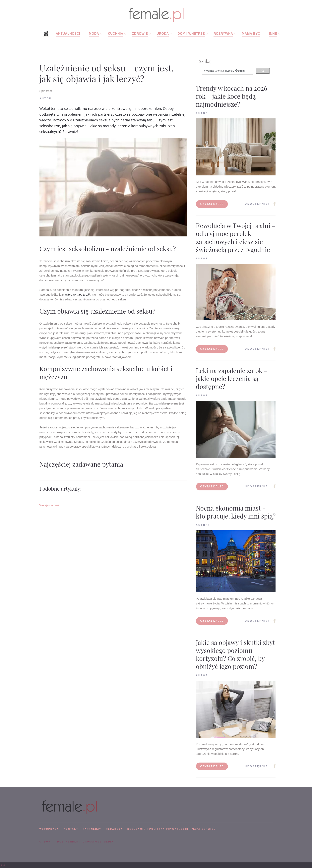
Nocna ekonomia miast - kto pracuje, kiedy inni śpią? (236, 512)
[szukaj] (227, 71)
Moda (94, 34)
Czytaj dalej (212, 204)
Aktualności (68, 34)
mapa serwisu (204, 829)
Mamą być (251, 34)
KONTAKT (71, 829)
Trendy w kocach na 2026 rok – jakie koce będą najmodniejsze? (232, 96)
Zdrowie (140, 34)
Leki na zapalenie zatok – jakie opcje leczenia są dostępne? (232, 378)
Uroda (163, 34)
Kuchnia (116, 34)
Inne (273, 34)
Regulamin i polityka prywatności (158, 829)
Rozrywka (223, 34)
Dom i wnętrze (191, 34)
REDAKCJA (114, 829)
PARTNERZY (92, 829)
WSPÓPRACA (49, 829)
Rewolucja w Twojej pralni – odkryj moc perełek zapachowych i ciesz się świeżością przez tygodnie (236, 237)
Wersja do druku (50, 505)
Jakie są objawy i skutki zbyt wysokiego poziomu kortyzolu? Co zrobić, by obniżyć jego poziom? (235, 654)
